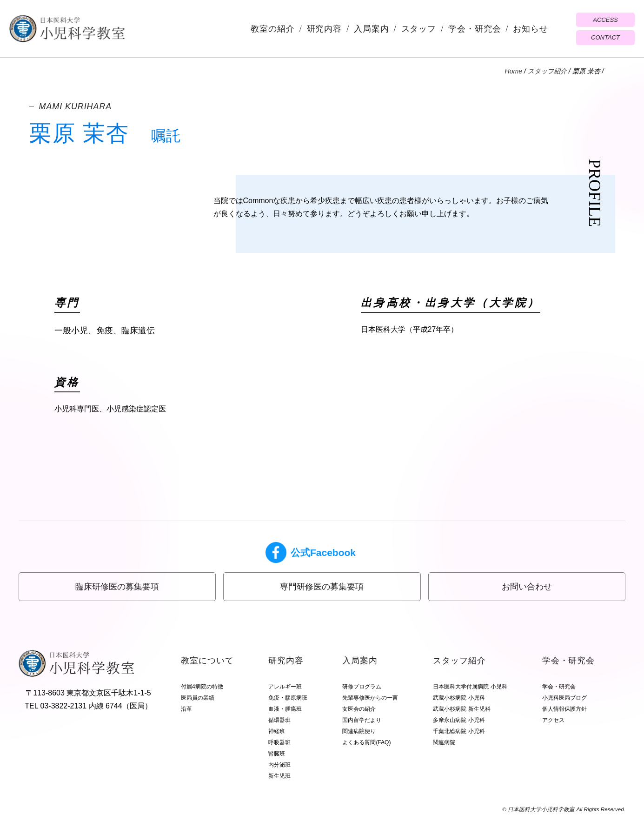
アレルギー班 (285, 687)
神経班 (277, 731)
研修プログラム (362, 687)
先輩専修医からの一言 (370, 698)
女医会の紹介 (359, 709)
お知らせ (531, 29)
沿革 (186, 709)
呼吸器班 (279, 742)
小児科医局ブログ (564, 698)
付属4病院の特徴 (202, 687)
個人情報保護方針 (564, 709)
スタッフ (419, 29)
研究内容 (325, 29)
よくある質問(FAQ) (366, 742)
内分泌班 (279, 765)
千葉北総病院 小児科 (459, 731)
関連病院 (444, 742)
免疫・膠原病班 (288, 698)
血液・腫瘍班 (285, 709)
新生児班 (279, 776)
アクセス (553, 720)
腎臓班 (277, 754)
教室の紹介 (273, 29)
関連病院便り (359, 731)
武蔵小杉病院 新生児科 (461, 709)
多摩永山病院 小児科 (459, 720)
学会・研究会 (475, 29)
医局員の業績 (198, 698)
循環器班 (279, 720)
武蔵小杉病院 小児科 (459, 698)
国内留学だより (362, 720)
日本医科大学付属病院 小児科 (470, 687)
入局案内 (372, 29)
